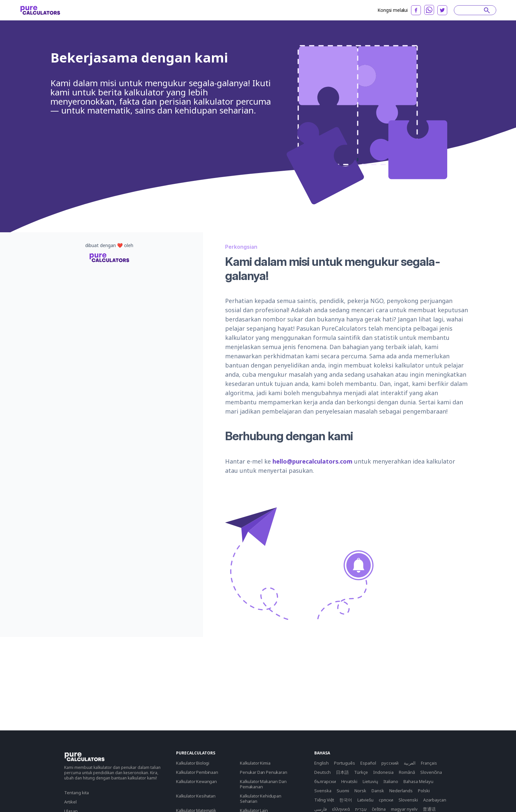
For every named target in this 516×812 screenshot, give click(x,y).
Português (345, 763)
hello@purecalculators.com (312, 461)
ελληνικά (341, 809)
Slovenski (408, 800)
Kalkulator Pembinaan (197, 772)
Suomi (343, 791)
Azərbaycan (435, 800)
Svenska (323, 791)
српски (386, 800)
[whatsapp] (429, 10)
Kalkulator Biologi (193, 763)
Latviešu (365, 800)
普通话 (429, 809)
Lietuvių (370, 781)
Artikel (70, 802)
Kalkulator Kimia (255, 763)
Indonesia (383, 772)
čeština (379, 809)
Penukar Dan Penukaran (264, 772)
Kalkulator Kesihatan (196, 796)
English (322, 763)
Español (368, 763)
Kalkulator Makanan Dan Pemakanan (263, 784)
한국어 (346, 800)
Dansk (378, 791)
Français (429, 763)
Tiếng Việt (324, 800)
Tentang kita (77, 793)
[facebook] (416, 10)
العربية (410, 763)
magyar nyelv (404, 809)
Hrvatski (349, 781)
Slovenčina (431, 772)
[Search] (472, 10)
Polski (424, 791)
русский (390, 763)
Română (407, 772)
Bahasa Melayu (418, 781)
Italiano (391, 781)
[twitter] (442, 10)
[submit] (487, 10)
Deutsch (322, 772)
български (325, 781)
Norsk (360, 791)
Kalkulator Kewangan (196, 781)
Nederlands (401, 791)
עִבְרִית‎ (361, 809)
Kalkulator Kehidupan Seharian (261, 799)
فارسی (321, 809)
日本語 (342, 772)
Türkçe (361, 772)
